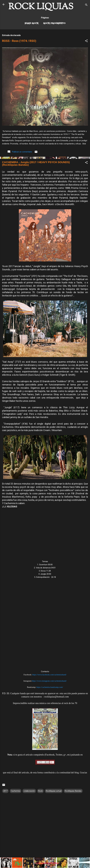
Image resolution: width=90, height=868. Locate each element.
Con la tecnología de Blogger (45, 863)
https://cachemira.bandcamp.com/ (50, 687)
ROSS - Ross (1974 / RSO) (19, 41)
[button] (86, 41)
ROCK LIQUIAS (41, 7)
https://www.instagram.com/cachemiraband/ (49, 681)
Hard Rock (32, 23)
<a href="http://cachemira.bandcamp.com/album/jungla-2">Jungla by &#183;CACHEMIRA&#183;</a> (45, 625)
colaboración (29, 791)
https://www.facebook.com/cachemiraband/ (49, 675)
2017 (5, 791)
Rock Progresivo (54, 23)
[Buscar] (86, 5)
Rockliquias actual (54, 791)
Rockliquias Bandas (73, 791)
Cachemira (16, 791)
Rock (40, 791)
